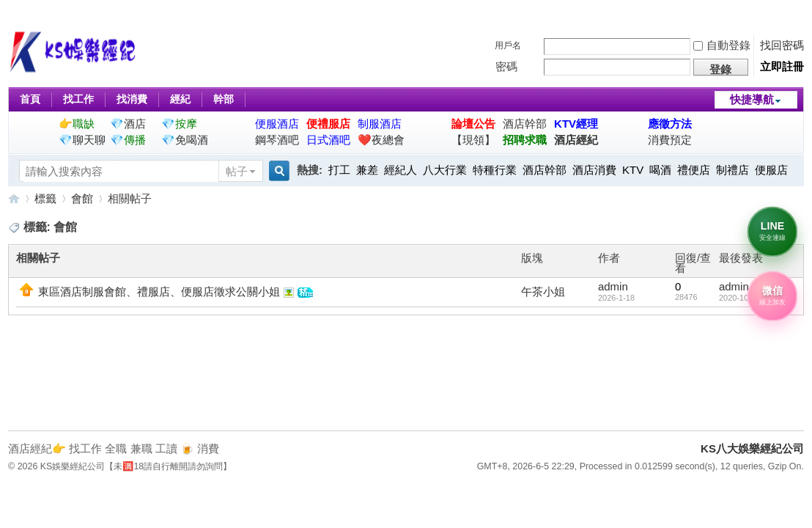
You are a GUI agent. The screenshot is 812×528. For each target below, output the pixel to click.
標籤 (45, 198)
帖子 (237, 171)
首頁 (30, 99)
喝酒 (660, 170)
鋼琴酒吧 (277, 140)
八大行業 (445, 170)
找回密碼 (782, 45)
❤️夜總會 (381, 140)
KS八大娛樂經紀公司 (14, 198)
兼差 (367, 170)
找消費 (132, 99)
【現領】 (473, 140)
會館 (82, 198)
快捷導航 (752, 99)
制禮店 (732, 170)
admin (613, 286)
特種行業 (495, 170)
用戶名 (508, 45)
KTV (633, 170)
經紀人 (401, 170)
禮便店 (694, 170)
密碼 (506, 66)
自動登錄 (722, 45)
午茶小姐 (543, 291)
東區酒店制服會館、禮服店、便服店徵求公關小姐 (159, 291)
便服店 (771, 170)
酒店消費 (594, 170)
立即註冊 (782, 66)
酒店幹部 (525, 124)
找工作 (78, 99)
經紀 (180, 99)
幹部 (224, 99)
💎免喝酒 (185, 140)
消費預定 (670, 140)
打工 (339, 170)
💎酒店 (128, 124)
